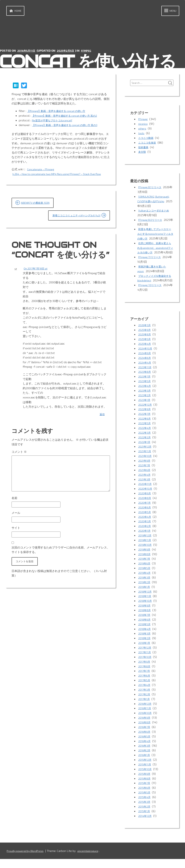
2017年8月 (145, 677)
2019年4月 (145, 584)
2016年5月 (145, 746)
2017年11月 (145, 663)
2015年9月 (145, 783)
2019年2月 (145, 594)
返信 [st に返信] (102, 423)
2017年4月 (145, 695)
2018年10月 (145, 612)
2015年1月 (145, 820)
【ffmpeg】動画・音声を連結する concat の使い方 (60, 112)
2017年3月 (145, 700)
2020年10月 (146, 501)
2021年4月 (145, 487)
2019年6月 (145, 575)
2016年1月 (145, 765)
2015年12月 (145, 769)
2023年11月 (145, 381)
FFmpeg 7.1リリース (151, 267)
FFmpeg (90, 52)
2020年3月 (145, 533)
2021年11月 (145, 464)
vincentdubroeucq (93, 860)
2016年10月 (145, 723)
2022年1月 (145, 455)
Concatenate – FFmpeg (42, 170)
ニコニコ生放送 (148, 144)
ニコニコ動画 (147, 139)
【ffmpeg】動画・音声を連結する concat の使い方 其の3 (69, 126)
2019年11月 (145, 552)
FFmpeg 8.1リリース (151, 188)
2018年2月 (145, 649)
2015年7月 (145, 792)
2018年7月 (145, 626)
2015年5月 (145, 802)
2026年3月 (145, 339)
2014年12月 (146, 825)
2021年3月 (145, 492)
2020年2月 (145, 538)
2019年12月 (145, 547)
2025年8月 (145, 349)
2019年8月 (145, 566)
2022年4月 (145, 441)
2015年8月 (145, 788)
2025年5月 (145, 353)
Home (16, 11)
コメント (19, 460)
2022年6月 (145, 432)
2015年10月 (145, 779)
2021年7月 (145, 478)
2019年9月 (145, 561)
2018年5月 (145, 635)
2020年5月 (145, 524)
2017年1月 (145, 709)
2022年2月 (145, 450)
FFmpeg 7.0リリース (151, 299)
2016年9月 (145, 728)
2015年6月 (145, 797)
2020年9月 (145, 506)
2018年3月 (145, 644)
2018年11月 (145, 607)
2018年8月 (145, 621)
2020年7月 (145, 515)
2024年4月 (145, 376)
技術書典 (144, 149)
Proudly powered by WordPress (27, 860)
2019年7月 (145, 570)
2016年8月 (145, 732)
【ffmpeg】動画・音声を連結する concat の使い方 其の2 (69, 116)
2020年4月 (145, 529)
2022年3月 (145, 446)
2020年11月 (145, 497)
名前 (14, 510)
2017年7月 (145, 681)
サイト (16, 542)
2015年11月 (145, 774)
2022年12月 (146, 418)
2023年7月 (145, 390)
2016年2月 (145, 760)
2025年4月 (145, 358)
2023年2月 (145, 409)
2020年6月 (145, 520)
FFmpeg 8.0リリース (152, 221)
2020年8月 (145, 510)
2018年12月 (145, 603)
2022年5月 (145, 436)
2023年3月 (145, 404)
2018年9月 (145, 617)
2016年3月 (145, 755)
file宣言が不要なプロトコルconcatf (55, 121)
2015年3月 (145, 811)
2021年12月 (145, 460)
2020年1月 (145, 543)
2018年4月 (145, 640)
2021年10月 (145, 469)
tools (142, 135)
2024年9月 (145, 367)
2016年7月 (145, 737)
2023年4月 (145, 399)
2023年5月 (145, 395)
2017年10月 (145, 668)
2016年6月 (145, 741)
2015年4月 (145, 806)
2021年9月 (145, 473)
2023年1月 (145, 413)
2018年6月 (145, 631)
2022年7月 (145, 427)
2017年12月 (145, 658)
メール (16, 526)
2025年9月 (145, 344)
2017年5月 (145, 691)
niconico (144, 125)
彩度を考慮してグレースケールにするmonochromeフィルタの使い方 (155, 235)
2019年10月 (145, 557)
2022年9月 (145, 423)
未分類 (143, 153)
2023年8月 (145, 386)
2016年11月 (145, 718)
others (142, 130)
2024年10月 (146, 362)
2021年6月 (145, 483)
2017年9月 (145, 672)
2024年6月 (145, 372)
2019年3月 (145, 589)
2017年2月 (145, 704)
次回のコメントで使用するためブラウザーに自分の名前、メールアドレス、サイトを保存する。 (61, 564)
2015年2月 (145, 816)
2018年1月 (145, 654)
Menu (168, 11)
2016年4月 (145, 751)
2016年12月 (145, 714)
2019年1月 (145, 598)
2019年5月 (145, 580)
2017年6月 (145, 686)
